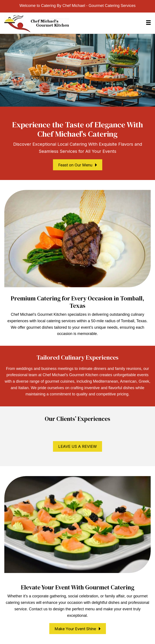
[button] (78, 165)
